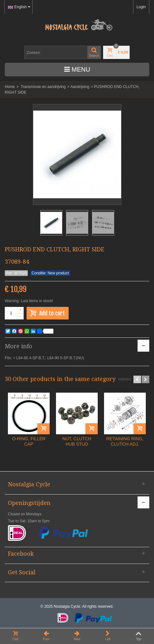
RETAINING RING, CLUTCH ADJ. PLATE (125, 444)
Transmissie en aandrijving (43, 87)
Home (10, 87)
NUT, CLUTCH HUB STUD (77, 441)
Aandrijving (80, 87)
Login (141, 7)
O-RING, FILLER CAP (29, 441)
